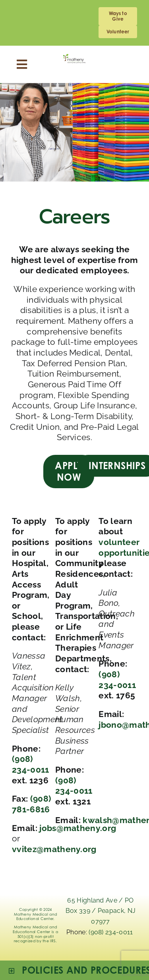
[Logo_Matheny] (74, 58)
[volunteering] (118, 32)
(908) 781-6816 (31, 804)
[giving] (118, 16)
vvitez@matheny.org (54, 849)
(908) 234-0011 (31, 764)
